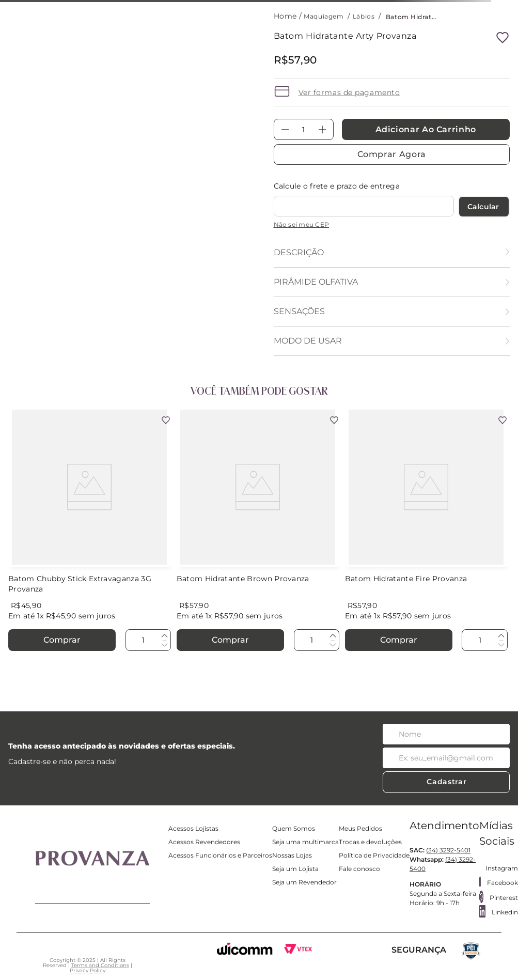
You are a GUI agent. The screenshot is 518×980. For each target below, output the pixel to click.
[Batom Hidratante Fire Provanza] (426, 531)
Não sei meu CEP (302, 224)
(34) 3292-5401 (448, 850)
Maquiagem (324, 16)
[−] (285, 129)
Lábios (364, 16)
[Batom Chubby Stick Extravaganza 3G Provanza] (90, 531)
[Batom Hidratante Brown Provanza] (258, 531)
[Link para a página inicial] (286, 16)
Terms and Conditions (100, 965)
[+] (322, 129)
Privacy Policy (88, 970)
